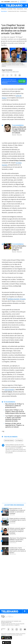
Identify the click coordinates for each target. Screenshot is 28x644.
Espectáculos (20, 9)
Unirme (21, 81)
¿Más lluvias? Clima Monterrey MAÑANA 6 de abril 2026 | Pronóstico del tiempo (18, 540)
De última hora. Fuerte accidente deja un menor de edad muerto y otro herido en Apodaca (18, 550)
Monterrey (7, 2)
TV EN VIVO (24, 2)
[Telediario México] (14, 6)
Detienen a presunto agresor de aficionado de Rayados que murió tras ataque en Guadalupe (17, 531)
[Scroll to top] (25, 611)
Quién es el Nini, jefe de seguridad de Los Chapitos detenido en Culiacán (19, 130)
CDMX (2, 2)
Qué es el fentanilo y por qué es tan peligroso (19, 248)
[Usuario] (26, 5)
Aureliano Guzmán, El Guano (17, 299)
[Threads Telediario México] (21, 629)
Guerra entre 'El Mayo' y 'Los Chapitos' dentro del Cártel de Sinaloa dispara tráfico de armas (15, 412)
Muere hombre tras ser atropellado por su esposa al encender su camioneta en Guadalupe (17, 511)
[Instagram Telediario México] (17, 629)
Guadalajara (14, 2)
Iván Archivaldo (9, 390)
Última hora (4, 9)
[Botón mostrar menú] (2, 6)
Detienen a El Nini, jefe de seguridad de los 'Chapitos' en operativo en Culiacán (15, 425)
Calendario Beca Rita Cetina (13, 11)
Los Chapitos (19, 440)
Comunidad (10, 9)
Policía (15, 9)
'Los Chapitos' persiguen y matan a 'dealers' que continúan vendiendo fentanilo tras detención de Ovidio (15, 418)
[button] (3, 75)
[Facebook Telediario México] (8, 629)
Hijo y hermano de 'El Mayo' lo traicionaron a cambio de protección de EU (15, 406)
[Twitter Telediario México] (13, 629)
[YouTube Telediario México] (25, 629)
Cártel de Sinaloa (9, 440)
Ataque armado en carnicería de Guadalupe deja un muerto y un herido (18, 520)
